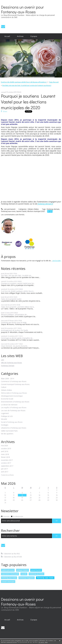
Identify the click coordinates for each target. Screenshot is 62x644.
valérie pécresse (8, 570)
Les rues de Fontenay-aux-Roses (13, 411)
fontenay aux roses (9, 578)
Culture (4, 387)
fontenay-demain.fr (45, 204)
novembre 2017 (7, 460)
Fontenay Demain (8, 366)
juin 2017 (4, 469)
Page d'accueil (54, 82)
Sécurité (4, 419)
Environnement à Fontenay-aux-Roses (15, 402)
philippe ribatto (22, 570)
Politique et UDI (7, 416)
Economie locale (7, 399)
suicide (24, 574)
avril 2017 (5, 472)
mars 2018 (5, 454)
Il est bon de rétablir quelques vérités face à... (18, 291)
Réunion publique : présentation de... (14, 315)
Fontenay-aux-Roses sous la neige (14, 322)
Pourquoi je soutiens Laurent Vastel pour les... (18, 283)
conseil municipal (8, 581)
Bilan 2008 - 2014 (7, 379)
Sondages (5, 425)
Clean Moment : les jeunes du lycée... (15, 346)
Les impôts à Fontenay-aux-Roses (14, 408)
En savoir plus (43, 642)
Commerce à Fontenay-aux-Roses (14, 381)
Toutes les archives (7, 475)
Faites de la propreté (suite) (11, 299)
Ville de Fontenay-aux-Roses (11, 363)
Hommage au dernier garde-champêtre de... (17, 338)
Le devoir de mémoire (9, 405)
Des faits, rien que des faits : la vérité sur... (17, 275)
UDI (2, 360)
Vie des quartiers (7, 434)
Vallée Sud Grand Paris (9, 431)
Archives (20, 36)
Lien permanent (8, 209)
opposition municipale (10, 574)
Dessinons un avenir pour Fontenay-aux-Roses (22, 9)
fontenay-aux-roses (45, 578)
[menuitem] (7, 36)
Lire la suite (56, 261)
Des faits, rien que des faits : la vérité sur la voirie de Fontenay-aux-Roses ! (27, 85)
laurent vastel (21, 211)
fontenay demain (53, 209)
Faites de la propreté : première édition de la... (18, 307)
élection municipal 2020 (36, 211)
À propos (34, 36)
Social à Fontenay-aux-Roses (12, 422)
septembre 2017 (7, 466)
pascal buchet (36, 570)
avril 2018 (5, 451)
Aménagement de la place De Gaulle (15, 330)
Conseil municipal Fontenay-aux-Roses (15, 384)
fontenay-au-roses (36, 574)
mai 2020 (4, 446)
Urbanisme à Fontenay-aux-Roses (14, 428)
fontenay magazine (27, 578)
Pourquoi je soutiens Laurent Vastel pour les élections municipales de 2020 (28, 102)
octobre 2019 (6, 449)
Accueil (7, 36)
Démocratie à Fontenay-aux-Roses (14, 393)
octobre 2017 (6, 463)
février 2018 (5, 457)
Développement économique (12, 396)
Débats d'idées (7, 390)
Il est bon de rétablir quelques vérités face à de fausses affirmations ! (24, 82)
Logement (5, 413)
